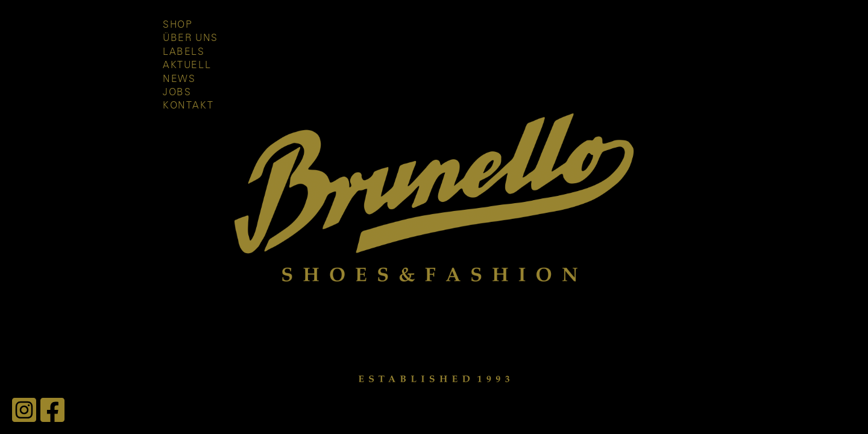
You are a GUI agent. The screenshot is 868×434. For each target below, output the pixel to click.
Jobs (177, 92)
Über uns (190, 38)
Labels (184, 52)
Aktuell (187, 65)
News (179, 79)
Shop (178, 25)
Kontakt (188, 105)
